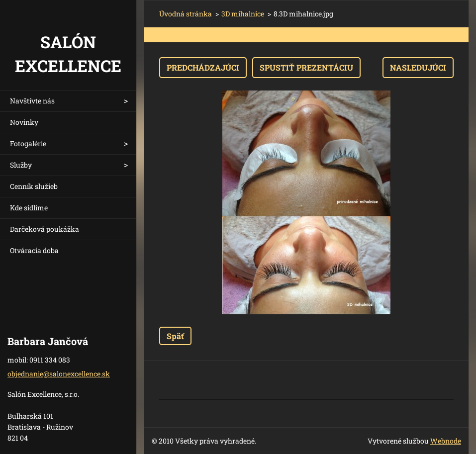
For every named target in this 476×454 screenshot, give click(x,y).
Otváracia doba (34, 250)
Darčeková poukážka (45, 229)
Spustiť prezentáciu (306, 67)
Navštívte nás (32, 101)
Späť (175, 336)
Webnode (446, 441)
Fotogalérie (28, 143)
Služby (21, 165)
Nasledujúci (418, 67)
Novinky (24, 122)
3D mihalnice (243, 14)
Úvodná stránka (186, 14)
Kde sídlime (29, 208)
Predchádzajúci (203, 67)
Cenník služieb (34, 186)
